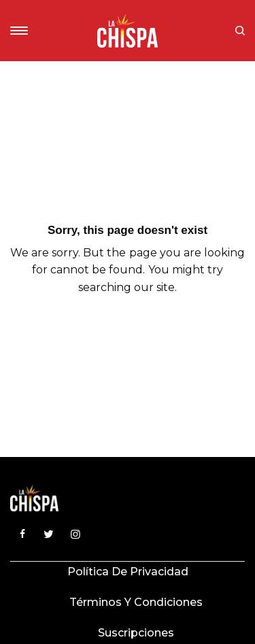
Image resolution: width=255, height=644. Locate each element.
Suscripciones (136, 633)
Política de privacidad (128, 572)
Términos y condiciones (136, 602)
